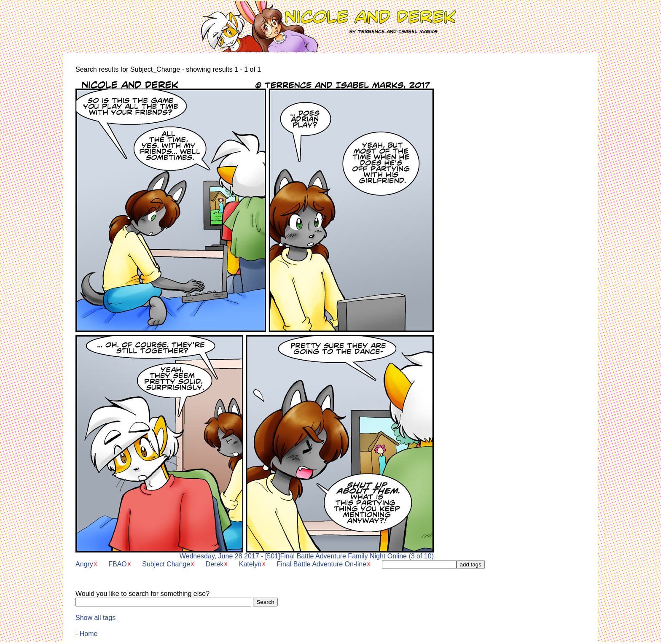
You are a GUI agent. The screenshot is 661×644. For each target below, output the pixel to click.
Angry (84, 564)
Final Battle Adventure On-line (322, 564)
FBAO (118, 564)
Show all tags (95, 618)
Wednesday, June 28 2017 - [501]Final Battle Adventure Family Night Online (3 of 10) (255, 553)
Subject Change (166, 564)
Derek (215, 564)
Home (89, 634)
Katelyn (250, 564)
